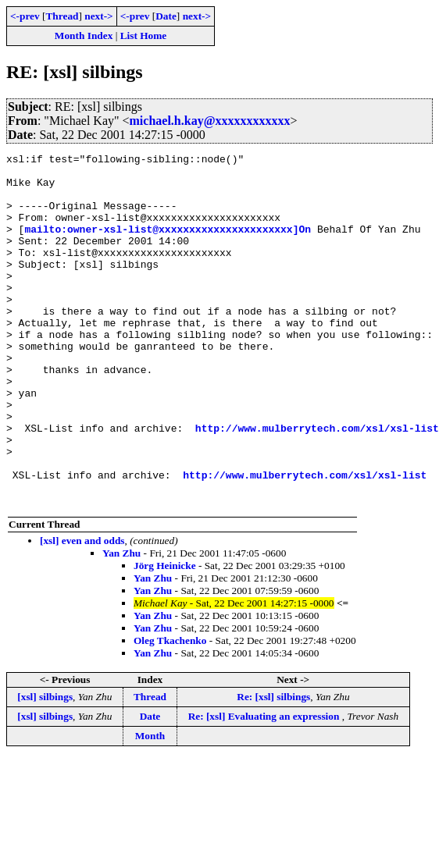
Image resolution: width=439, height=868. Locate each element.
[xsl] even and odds (82, 611)
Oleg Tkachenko (170, 711)
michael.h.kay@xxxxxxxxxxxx (210, 121)
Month (150, 806)
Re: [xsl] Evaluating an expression (265, 786)
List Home (144, 36)
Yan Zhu (121, 623)
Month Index (84, 36)
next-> (98, 16)
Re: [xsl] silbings (273, 767)
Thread (62, 16)
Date (166, 16)
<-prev (25, 16)
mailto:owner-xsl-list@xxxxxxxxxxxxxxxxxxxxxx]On (168, 245)
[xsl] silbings (45, 767)
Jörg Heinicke (165, 636)
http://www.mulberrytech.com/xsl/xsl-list (317, 484)
